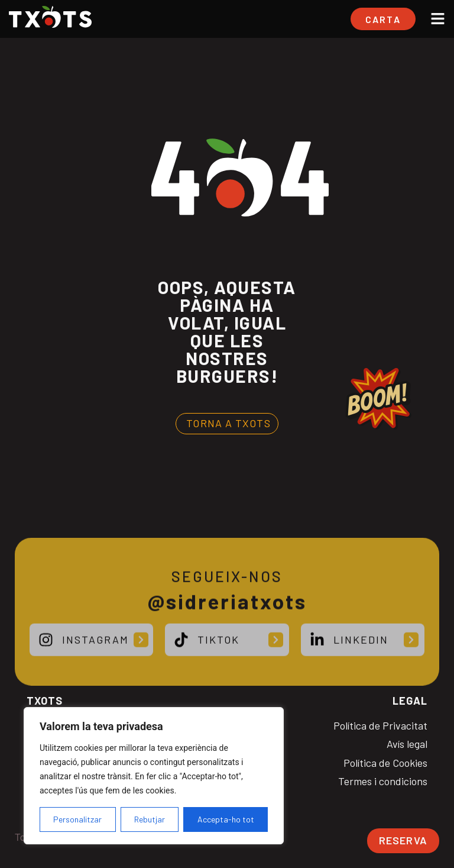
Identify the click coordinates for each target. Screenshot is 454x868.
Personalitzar (77, 819)
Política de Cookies (385, 763)
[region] (154, 776)
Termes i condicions (383, 781)
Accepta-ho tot (226, 819)
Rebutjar (150, 819)
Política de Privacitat (380, 726)
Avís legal (407, 744)
